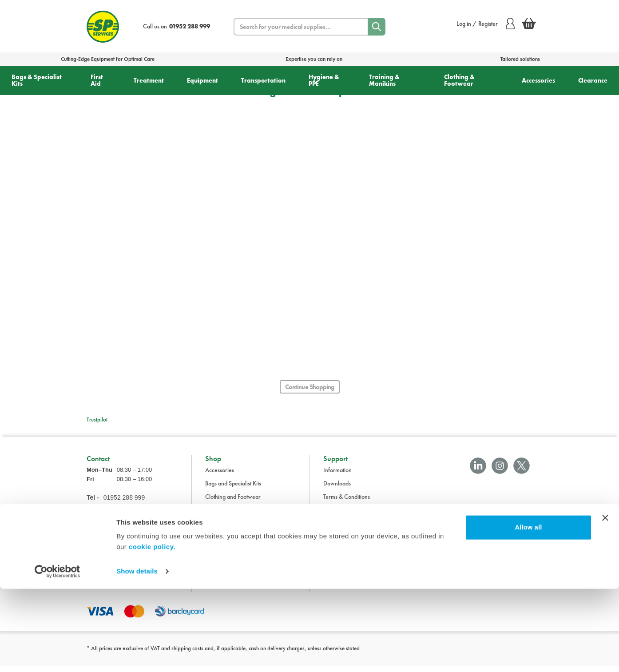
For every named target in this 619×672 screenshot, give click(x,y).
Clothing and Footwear (233, 503)
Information (337, 476)
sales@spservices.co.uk (115, 531)
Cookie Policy (340, 543)
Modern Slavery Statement (356, 556)
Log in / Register (486, 24)
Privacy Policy (340, 529)
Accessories (538, 80)
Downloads (337, 489)
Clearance (593, 80)
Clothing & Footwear (459, 80)
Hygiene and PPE (226, 543)
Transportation (263, 80)
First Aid (97, 80)
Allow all (528, 610)
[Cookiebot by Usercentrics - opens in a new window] (58, 655)
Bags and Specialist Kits (233, 489)
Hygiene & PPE (324, 80)
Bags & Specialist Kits (37, 80)
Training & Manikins (384, 80)
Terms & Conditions (347, 503)
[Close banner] (605, 601)
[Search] (377, 27)
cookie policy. (152, 630)
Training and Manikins (232, 556)
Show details (137, 654)
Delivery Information (349, 516)
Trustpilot (97, 420)
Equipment (202, 80)
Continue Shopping (310, 387)
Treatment (149, 80)
